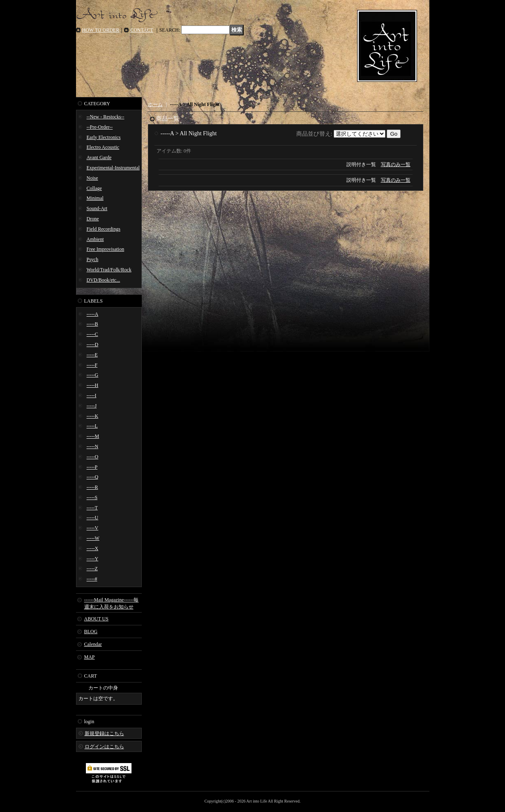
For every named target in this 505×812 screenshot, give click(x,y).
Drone (93, 219)
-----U (93, 518)
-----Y (93, 559)
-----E (92, 355)
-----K (93, 416)
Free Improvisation (106, 249)
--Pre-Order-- (100, 127)
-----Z (92, 569)
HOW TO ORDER (101, 30)
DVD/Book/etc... (104, 280)
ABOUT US (96, 619)
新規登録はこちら (104, 733)
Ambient (95, 239)
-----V (93, 528)
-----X (93, 548)
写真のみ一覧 (396, 164)
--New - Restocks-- (106, 117)
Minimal (95, 198)
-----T (92, 508)
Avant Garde (99, 157)
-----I (92, 396)
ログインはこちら (104, 747)
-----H (93, 385)
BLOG (91, 632)
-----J (92, 406)
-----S (92, 497)
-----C (92, 334)
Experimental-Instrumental (113, 168)
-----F (92, 365)
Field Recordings (104, 229)
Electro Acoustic (103, 147)
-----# (92, 579)
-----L (92, 426)
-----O (93, 457)
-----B (92, 324)
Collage (94, 188)
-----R (92, 487)
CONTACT (142, 30)
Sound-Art (97, 208)
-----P (92, 467)
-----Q (93, 477)
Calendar (93, 644)
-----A (93, 314)
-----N (93, 446)
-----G (93, 375)
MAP (90, 657)
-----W (93, 538)
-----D (93, 345)
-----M (93, 436)
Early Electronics (104, 137)
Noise (92, 178)
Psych (93, 259)
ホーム (155, 104)
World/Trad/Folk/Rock (109, 270)
